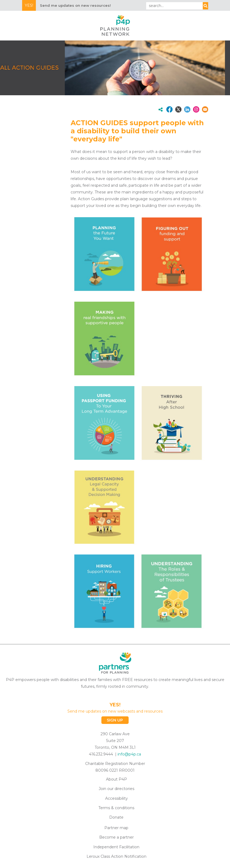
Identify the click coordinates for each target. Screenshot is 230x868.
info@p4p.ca (129, 754)
